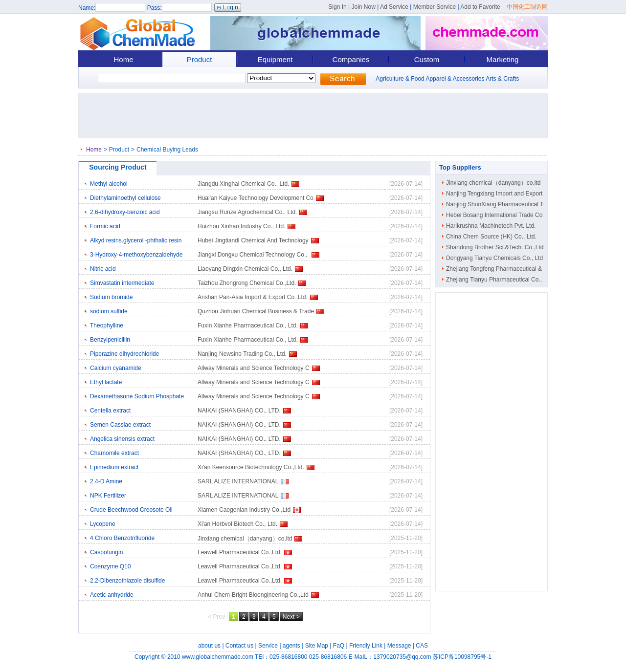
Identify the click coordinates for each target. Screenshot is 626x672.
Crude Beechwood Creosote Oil (131, 510)
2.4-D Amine (106, 481)
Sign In (337, 7)
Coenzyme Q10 (110, 566)
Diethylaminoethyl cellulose (125, 198)
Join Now (363, 7)
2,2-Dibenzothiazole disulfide (127, 581)
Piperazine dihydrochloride (124, 354)
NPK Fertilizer (108, 496)
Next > (291, 617)
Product (200, 59)
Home (123, 59)
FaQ (339, 646)
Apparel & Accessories (455, 79)
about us (209, 646)
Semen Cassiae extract (120, 425)
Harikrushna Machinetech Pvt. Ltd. (491, 226)
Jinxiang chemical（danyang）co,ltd (493, 183)
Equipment (275, 59)
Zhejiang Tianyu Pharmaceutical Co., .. (496, 280)
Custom (427, 59)
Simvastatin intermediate (122, 283)
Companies (351, 59)
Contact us (239, 646)
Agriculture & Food (400, 79)
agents (291, 646)
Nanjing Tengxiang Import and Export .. (497, 194)
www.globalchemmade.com (218, 657)
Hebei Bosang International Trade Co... (497, 215)
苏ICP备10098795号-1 (462, 657)
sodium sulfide (109, 311)
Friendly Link (366, 646)
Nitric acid (103, 269)
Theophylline (107, 325)
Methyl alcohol (109, 184)
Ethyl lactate (106, 382)
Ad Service (394, 7)
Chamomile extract (114, 453)
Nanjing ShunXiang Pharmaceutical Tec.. (499, 204)
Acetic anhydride (112, 595)
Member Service (435, 7)
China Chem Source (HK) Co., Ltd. (491, 237)
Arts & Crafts (502, 79)
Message (399, 646)
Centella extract (110, 411)
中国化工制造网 (527, 7)
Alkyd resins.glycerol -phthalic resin (136, 240)
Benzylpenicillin (110, 340)
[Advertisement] (316, 116)
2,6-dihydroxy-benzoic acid (125, 212)
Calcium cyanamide (116, 368)
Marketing (503, 59)
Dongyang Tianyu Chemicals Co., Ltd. (495, 258)
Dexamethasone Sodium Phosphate (137, 396)
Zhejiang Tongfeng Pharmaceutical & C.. (499, 269)
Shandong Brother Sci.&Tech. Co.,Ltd (495, 247)
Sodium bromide (111, 297)
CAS (422, 646)
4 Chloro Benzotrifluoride (122, 538)
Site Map (317, 646)
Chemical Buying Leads (167, 150)
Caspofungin (106, 552)
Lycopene (103, 524)
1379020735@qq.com (402, 657)
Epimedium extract (114, 467)
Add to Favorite (480, 7)
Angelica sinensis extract (122, 439)
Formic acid (105, 226)
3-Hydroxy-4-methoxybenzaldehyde (136, 255)
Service (268, 646)
